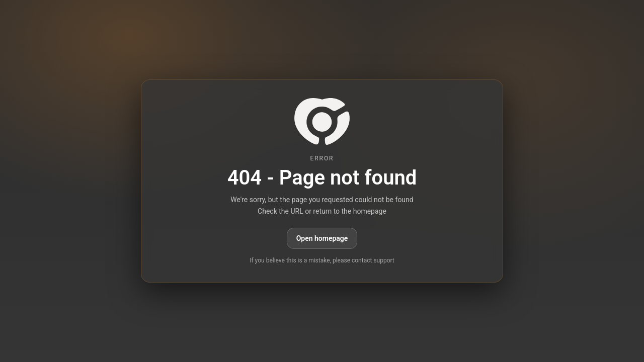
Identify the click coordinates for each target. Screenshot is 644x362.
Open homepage (322, 238)
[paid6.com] (322, 121)
